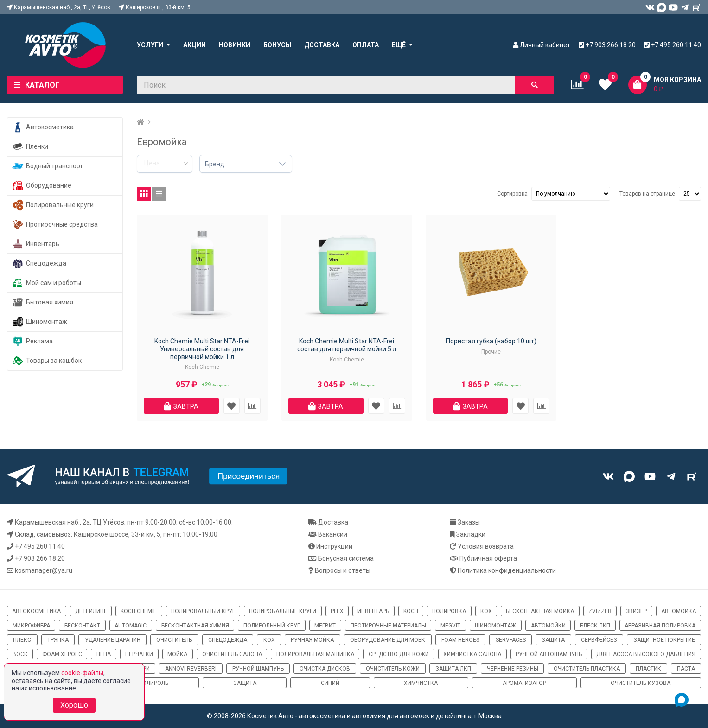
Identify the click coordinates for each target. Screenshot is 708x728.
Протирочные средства (55, 225)
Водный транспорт (48, 166)
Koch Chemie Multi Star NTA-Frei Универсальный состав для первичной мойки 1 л (202, 349)
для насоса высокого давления (646, 654)
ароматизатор (524, 683)
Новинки (235, 45)
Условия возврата (486, 546)
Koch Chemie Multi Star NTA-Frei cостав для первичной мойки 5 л (347, 345)
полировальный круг (203, 611)
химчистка (421, 683)
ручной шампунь (258, 669)
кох (486, 611)
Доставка (322, 45)
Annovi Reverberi (191, 669)
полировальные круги (283, 611)
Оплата (366, 45)
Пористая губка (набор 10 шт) (491, 341)
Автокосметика (43, 127)
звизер (636, 611)
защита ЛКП (453, 669)
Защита (245, 683)
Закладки (471, 534)
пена (104, 654)
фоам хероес (62, 654)
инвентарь (373, 611)
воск (20, 654)
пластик (648, 669)
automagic (131, 626)
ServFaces (511, 640)
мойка (177, 654)
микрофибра (31, 626)
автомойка (679, 611)
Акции (195, 45)
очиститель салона (232, 654)
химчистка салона (472, 654)
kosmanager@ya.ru (44, 570)
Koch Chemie (139, 611)
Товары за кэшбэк (47, 361)
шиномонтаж (495, 626)
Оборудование (42, 186)
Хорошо (74, 705)
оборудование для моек (388, 640)
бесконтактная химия (195, 626)
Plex (337, 611)
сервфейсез (599, 640)
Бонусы (277, 45)
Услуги (150, 45)
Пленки (30, 147)
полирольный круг (272, 626)
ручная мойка (312, 640)
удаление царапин (113, 640)
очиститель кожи (393, 669)
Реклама (32, 341)
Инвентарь (36, 244)
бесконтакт (82, 626)
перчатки (139, 654)
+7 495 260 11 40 (40, 546)
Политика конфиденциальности (507, 570)
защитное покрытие (664, 640)
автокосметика (36, 611)
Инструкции (334, 546)
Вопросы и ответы (343, 570)
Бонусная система (346, 558)
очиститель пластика (587, 669)
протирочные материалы (388, 626)
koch (411, 611)
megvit (450, 626)
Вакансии (333, 534)
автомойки (548, 626)
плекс (22, 640)
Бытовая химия (43, 302)
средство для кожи (399, 654)
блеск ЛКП (595, 626)
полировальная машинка (315, 654)
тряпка (58, 640)
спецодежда (228, 640)
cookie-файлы (82, 673)
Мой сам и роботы (47, 283)
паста (686, 669)
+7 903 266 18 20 (40, 558)
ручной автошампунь (549, 654)
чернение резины (513, 669)
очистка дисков (325, 669)
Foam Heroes (460, 640)
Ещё (399, 45)
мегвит (325, 626)
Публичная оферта (488, 558)
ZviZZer (600, 611)
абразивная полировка (660, 626)
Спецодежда (39, 263)
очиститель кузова (641, 683)
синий (330, 683)
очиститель (174, 640)
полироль (153, 683)
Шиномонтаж (40, 322)
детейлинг (91, 611)
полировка (449, 611)
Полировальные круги (53, 205)
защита (553, 640)
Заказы (469, 522)
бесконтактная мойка (540, 611)
